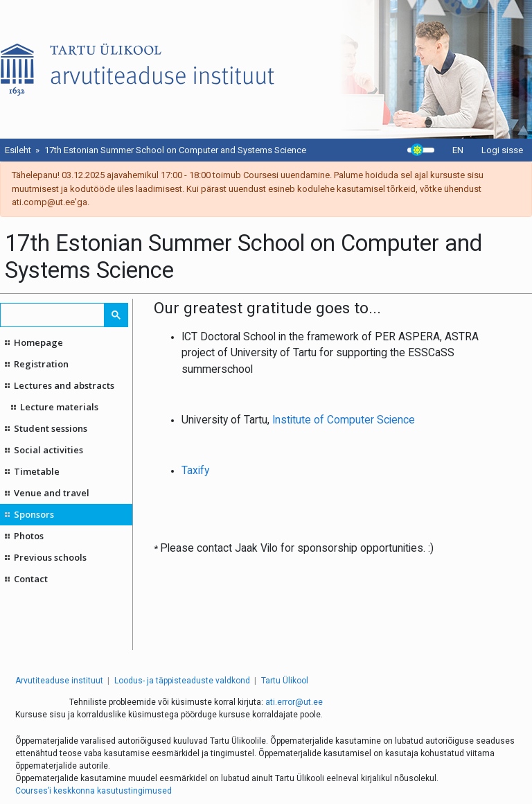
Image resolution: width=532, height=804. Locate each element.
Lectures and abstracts (64, 385)
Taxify (195, 471)
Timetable (37, 471)
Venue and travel (52, 493)
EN (458, 150)
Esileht (18, 150)
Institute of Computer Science (344, 420)
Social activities (48, 450)
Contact (31, 579)
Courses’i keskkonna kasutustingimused (94, 791)
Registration (41, 364)
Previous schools (50, 557)
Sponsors (34, 514)
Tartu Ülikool (285, 681)
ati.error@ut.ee (294, 702)
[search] (53, 315)
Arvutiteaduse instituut (59, 681)
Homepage (38, 342)
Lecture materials (59, 407)
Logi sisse (502, 150)
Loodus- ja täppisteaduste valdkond (182, 681)
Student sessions (51, 428)
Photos (29, 536)
